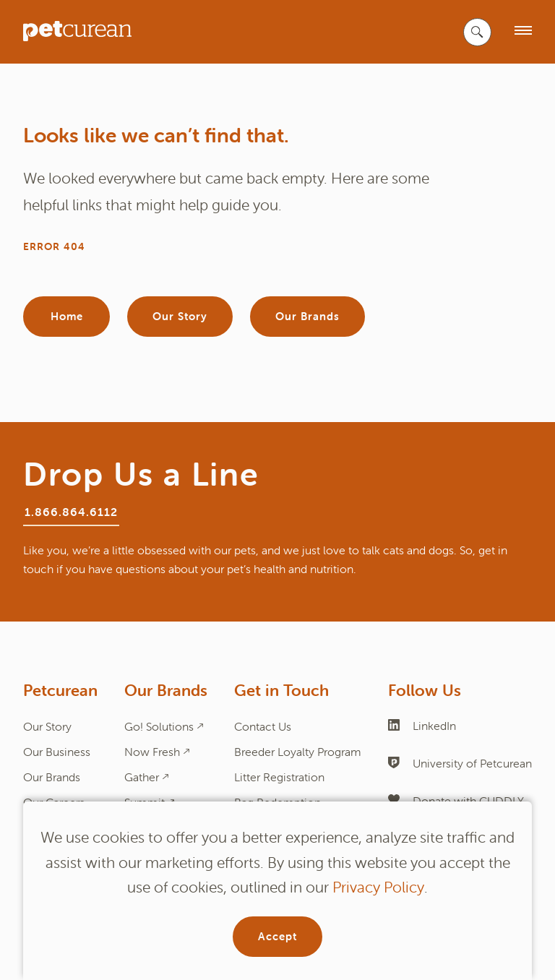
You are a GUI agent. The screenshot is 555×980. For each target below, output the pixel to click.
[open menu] (523, 31)
